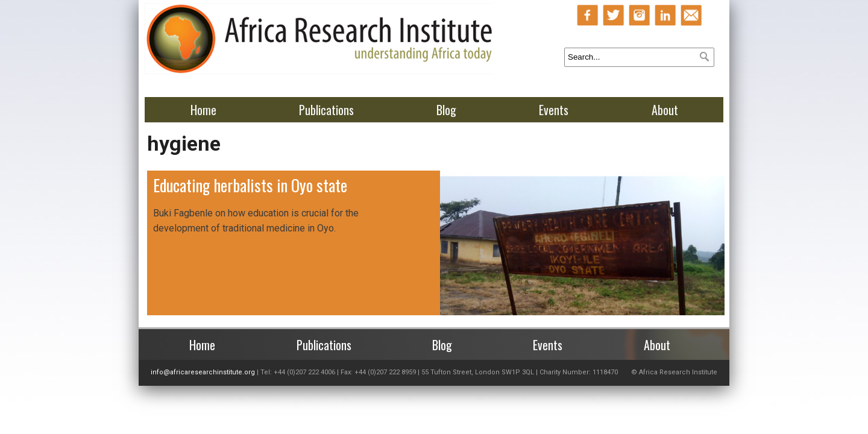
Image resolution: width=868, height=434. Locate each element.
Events (554, 110)
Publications (326, 110)
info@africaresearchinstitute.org (203, 372)
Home (203, 110)
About (665, 110)
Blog (446, 110)
